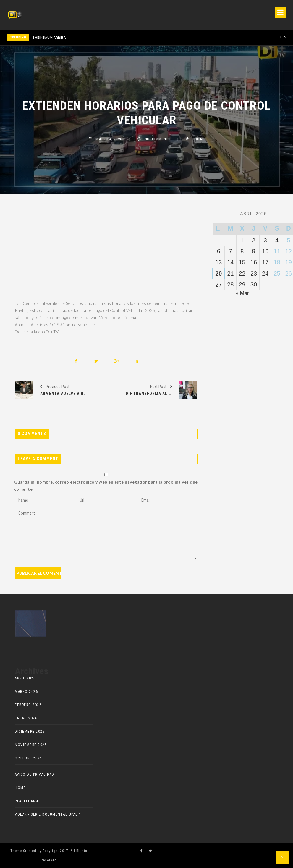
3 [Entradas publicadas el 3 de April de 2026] (265, 240)
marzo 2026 (26, 692)
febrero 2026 (28, 705)
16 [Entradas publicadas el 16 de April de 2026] (254, 262)
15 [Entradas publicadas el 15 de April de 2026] (242, 262)
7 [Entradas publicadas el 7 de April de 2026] (230, 251)
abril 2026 (25, 678)
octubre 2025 (28, 758)
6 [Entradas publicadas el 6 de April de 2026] (219, 251)
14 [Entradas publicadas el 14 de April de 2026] (230, 262)
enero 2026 (26, 718)
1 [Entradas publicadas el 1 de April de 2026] (242, 240)
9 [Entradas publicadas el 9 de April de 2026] (254, 251)
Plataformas (28, 801)
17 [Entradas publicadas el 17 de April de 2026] (265, 262)
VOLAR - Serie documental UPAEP (47, 814)
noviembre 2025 (31, 745)
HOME (20, 788)
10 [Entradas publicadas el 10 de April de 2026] (265, 251)
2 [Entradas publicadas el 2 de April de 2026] (254, 240)
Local (198, 139)
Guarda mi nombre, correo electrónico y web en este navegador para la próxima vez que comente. (106, 485)
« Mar (242, 293)
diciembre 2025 (30, 732)
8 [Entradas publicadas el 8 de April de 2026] (242, 251)
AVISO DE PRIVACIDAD (35, 774)
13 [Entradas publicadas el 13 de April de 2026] (218, 262)
